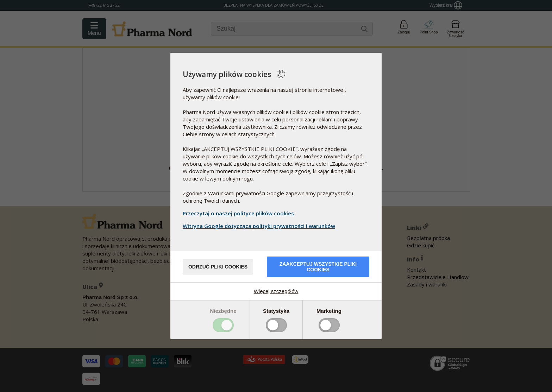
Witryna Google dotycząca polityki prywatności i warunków (260, 226)
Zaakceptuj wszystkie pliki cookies (318, 267)
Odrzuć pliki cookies (218, 267)
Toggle (223, 325)
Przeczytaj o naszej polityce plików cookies (238, 213)
